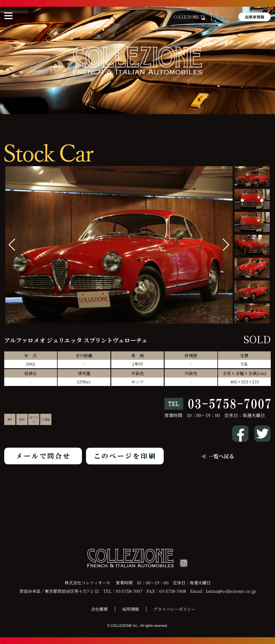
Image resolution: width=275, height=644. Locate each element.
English (225, 17)
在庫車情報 (254, 17)
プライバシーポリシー (174, 609)
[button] (226, 245)
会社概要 (99, 609)
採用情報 (131, 609)
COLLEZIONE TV (190, 17)
